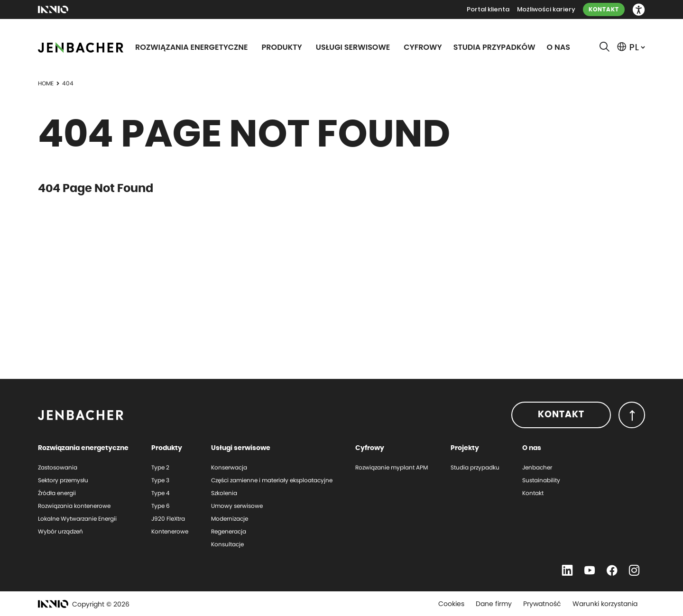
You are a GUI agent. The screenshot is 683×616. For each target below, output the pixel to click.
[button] (639, 10)
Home (46, 83)
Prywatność (542, 604)
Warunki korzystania (605, 604)
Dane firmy (494, 604)
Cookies (451, 604)
